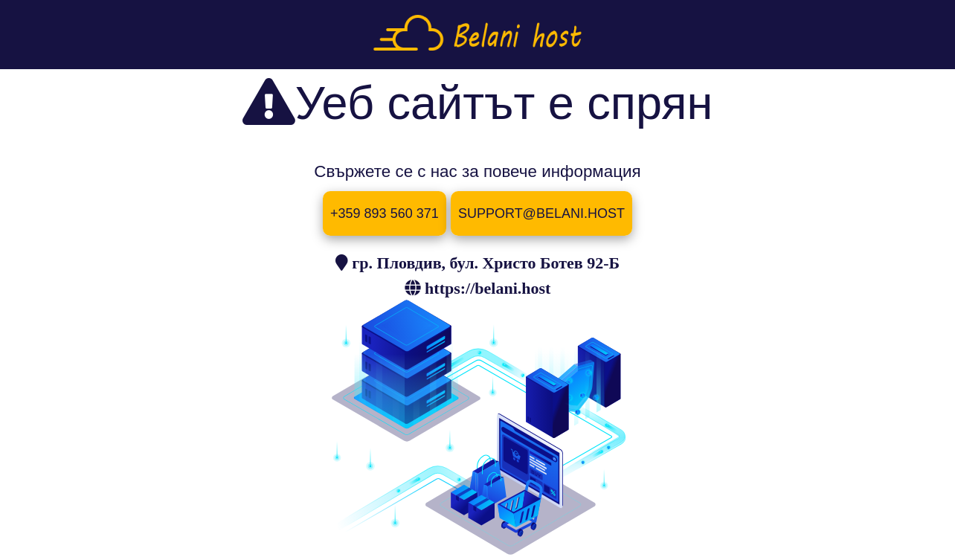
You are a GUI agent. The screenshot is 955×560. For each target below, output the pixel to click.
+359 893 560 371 (385, 213)
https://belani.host (488, 288)
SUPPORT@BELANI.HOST (541, 213)
